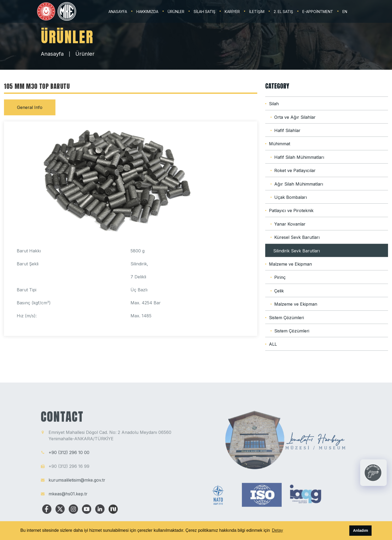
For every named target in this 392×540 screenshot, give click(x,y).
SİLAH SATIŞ (204, 12)
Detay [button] (277, 530)
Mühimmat (280, 144)
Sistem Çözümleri (286, 318)
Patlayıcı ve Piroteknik (291, 210)
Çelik (279, 291)
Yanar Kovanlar (290, 224)
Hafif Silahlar (287, 130)
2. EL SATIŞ (283, 12)
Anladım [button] (361, 530)
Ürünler (85, 54)
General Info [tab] (30, 107)
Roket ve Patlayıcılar (295, 170)
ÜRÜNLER (176, 12)
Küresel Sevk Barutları (297, 237)
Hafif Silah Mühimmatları (299, 157)
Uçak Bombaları (291, 197)
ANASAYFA (118, 12)
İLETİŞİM (257, 12)
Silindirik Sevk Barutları (297, 251)
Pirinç (280, 277)
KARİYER (232, 12)
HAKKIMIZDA (147, 12)
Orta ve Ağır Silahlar (295, 117)
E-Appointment (318, 12)
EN (345, 12)
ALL (273, 344)
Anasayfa (52, 54)
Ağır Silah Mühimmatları (299, 184)
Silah (274, 104)
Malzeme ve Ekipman (290, 264)
